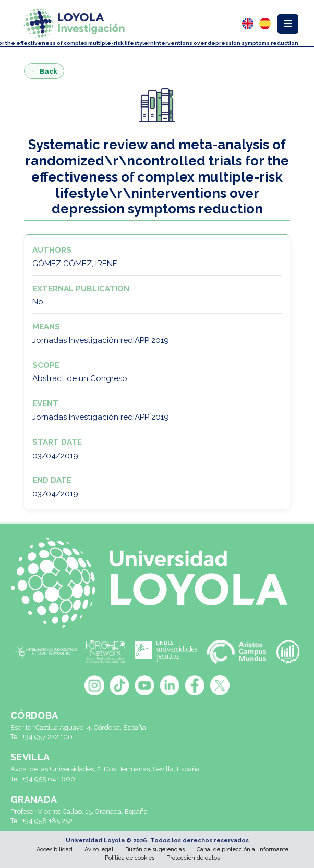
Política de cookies (130, 858)
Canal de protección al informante (243, 849)
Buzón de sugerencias (155, 849)
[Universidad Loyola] (157, 583)
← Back (44, 71)
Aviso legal (99, 849)
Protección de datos (193, 858)
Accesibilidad (55, 849)
